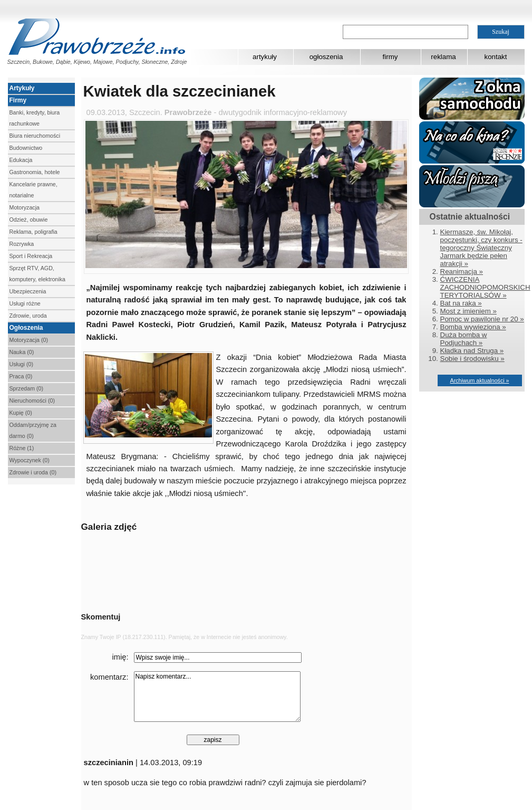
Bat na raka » (461, 303)
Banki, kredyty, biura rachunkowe (35, 118)
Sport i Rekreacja (31, 256)
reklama (443, 57)
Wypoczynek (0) (30, 460)
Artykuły (22, 88)
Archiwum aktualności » (480, 380)
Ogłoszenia (26, 328)
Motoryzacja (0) (29, 340)
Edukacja (21, 160)
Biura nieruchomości (35, 136)
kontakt (496, 57)
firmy (390, 57)
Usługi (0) (22, 364)
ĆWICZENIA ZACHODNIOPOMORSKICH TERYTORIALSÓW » (485, 287)
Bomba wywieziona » (473, 327)
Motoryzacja (25, 207)
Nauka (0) (22, 352)
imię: (120, 657)
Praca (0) (21, 376)
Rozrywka (22, 244)
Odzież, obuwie (29, 220)
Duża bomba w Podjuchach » (464, 339)
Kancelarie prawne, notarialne (33, 190)
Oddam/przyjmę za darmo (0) (33, 430)
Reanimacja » (462, 271)
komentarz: (109, 677)
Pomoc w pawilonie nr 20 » (482, 319)
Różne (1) (22, 448)
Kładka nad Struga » (472, 351)
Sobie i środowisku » (472, 359)
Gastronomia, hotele (35, 172)
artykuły (265, 57)
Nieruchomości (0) (32, 401)
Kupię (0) (21, 413)
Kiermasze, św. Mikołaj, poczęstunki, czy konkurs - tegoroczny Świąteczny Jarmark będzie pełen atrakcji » (481, 248)
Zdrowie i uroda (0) (33, 472)
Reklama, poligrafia (33, 232)
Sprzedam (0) (27, 388)
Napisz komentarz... (217, 697)
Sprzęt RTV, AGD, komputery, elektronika (37, 274)
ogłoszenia (326, 57)
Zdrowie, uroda (28, 316)
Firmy (18, 100)
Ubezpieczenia (28, 291)
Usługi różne (25, 303)
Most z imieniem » (468, 311)
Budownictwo (26, 148)
